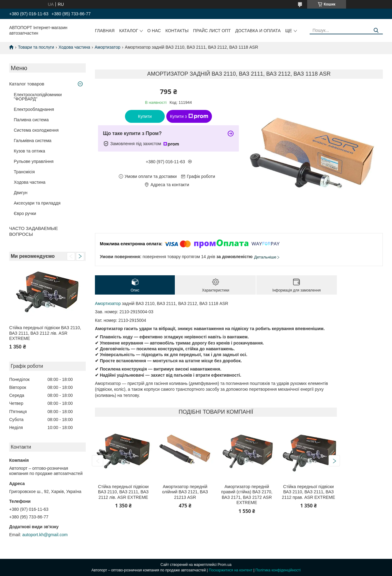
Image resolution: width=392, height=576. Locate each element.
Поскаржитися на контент (231, 570)
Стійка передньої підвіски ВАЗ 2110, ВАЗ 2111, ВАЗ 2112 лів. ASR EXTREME (45, 333)
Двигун (21, 193)
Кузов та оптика (29, 151)
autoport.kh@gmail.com (45, 535)
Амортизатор (107, 47)
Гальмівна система (33, 141)
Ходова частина (74, 47)
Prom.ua (225, 565)
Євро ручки (25, 213)
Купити (145, 116)
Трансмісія (24, 172)
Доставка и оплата (258, 31)
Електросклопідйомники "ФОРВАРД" (38, 97)
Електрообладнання (34, 109)
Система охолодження (36, 130)
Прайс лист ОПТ (212, 31)
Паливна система (31, 120)
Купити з (189, 116)
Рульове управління (34, 161)
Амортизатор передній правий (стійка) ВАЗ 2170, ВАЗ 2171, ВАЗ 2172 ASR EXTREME (247, 495)
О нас (154, 31)
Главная (105, 31)
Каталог (129, 31)
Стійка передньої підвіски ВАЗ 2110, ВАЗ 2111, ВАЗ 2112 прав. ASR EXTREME (308, 492)
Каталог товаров (27, 84)
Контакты (177, 31)
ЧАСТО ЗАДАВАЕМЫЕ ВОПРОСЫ (34, 231)
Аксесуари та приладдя (37, 203)
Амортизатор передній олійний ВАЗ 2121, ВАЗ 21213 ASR (185, 492)
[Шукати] (376, 30)
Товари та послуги (36, 47)
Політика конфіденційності (278, 570)
